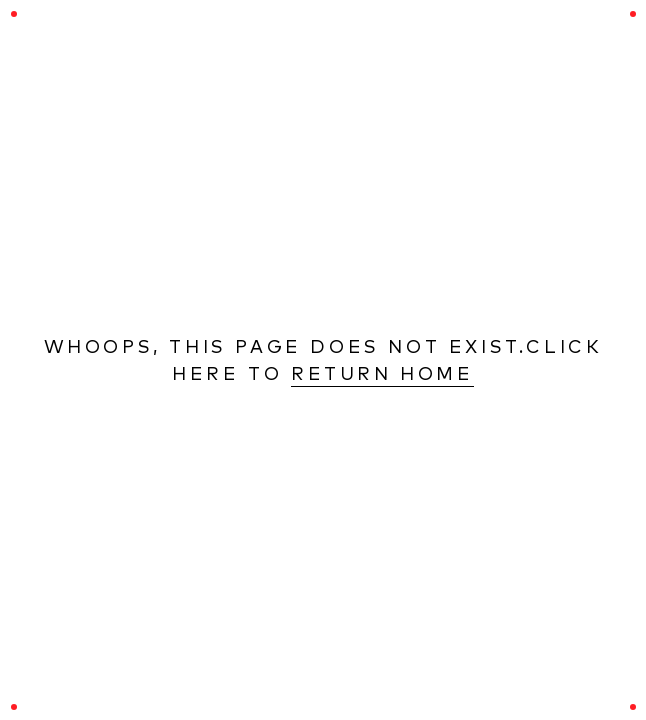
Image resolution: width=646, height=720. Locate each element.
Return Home (382, 373)
